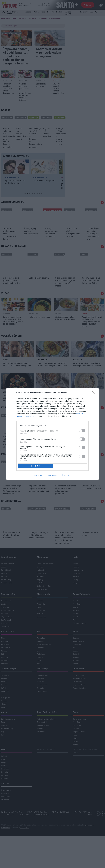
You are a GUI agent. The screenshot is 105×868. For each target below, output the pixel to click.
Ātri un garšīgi (68, 13)
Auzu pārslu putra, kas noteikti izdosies (85, 409)
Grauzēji (4, 737)
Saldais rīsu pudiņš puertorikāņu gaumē (20, 146)
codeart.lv (25, 840)
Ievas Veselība (8, 606)
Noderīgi (76, 579)
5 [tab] (35, 205)
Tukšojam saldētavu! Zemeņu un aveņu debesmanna (8, 100)
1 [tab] (26, 205)
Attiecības (77, 616)
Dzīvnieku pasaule (8, 731)
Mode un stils (78, 582)
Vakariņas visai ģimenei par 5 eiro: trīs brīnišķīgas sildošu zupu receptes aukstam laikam (92, 334)
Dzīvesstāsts (78, 694)
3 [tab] (30, 205)
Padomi (60, 12)
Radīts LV (5, 787)
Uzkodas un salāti (12, 13)
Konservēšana (86, 12)
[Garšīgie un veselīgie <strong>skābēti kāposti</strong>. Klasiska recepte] (39, 530)
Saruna (75, 576)
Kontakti (24, 827)
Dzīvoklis (5, 768)
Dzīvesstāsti (6, 660)
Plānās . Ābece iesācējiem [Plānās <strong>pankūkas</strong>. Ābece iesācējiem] (73, 448)
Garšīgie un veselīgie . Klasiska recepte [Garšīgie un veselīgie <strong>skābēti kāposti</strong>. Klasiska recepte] (38, 547)
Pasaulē (76, 626)
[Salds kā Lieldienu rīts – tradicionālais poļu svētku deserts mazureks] (7, 132)
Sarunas (76, 650)
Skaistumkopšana (79, 731)
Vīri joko (76, 672)
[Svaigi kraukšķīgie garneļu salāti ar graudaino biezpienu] (13, 275)
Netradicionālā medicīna (46, 731)
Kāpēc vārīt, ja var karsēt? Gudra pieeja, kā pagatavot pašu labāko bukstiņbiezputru (52, 410)
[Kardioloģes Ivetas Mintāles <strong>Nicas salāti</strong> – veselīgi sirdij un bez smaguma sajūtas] (94, 434)
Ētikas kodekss (42, 827)
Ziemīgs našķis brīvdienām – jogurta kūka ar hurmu (60, 148)
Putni (3, 734)
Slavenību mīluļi (7, 740)
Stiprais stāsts (7, 629)
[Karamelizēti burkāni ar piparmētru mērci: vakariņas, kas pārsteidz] (66, 483)
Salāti (84, 266)
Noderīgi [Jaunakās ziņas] (32, 19)
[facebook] (98, 826)
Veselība (76, 588)
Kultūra (4, 690)
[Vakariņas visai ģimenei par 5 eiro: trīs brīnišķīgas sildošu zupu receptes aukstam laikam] (92, 316)
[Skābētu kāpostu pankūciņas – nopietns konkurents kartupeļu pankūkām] (17, 393)
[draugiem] (102, 826)
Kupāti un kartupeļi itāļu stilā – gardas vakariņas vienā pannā (39, 500)
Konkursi (5, 719)
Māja (63, 190)
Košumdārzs (42, 582)
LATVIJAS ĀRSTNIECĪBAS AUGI (86, 763)
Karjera (76, 619)
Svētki (4, 700)
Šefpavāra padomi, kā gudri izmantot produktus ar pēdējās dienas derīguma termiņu (17, 62)
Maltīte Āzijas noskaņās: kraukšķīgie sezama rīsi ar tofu (93, 246)
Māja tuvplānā (42, 703)
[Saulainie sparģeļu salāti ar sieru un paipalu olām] (58, 86)
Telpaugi (40, 592)
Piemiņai (5, 669)
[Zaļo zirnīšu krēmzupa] (42, 86)
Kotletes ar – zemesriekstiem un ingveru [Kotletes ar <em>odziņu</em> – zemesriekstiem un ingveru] (49, 56)
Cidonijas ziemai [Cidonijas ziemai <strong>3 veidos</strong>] (90, 546)
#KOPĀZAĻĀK (42, 601)
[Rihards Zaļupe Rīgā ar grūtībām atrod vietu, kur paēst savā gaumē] (17, 361)
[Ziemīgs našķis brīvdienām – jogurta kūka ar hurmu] (60, 132)
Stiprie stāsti (42, 734)
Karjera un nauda (79, 744)
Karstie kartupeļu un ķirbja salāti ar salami (91, 499)
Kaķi (3, 747)
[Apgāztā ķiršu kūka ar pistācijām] (47, 132)
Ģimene (40, 669)
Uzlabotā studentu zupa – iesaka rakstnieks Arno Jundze (10, 246)
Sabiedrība (5, 687)
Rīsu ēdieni (21, 130)
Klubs (76, 643)
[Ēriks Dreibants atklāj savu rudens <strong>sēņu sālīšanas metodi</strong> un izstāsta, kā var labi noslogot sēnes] (66, 530)
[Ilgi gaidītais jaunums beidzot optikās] (16, 179)
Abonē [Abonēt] (88, 5)
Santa (76, 724)
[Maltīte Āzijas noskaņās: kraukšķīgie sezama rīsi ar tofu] (94, 228)
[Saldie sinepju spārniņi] (39, 275)
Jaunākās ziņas (9, 681)
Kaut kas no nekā (53, 222)
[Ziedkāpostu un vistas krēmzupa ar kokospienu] (66, 316)
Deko (4, 761)
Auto (75, 660)
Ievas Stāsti (79, 681)
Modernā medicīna (8, 622)
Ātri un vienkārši (13, 214)
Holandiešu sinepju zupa (39, 329)
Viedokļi (76, 613)
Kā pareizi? (8, 419)
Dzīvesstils (77, 656)
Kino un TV (5, 703)
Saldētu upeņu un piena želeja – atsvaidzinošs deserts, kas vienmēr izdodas (25, 104)
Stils (3, 666)
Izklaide (4, 694)
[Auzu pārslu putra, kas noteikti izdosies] (88, 393)
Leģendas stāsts (79, 697)
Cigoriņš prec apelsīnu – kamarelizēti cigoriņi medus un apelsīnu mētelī (65, 294)
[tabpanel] (16, 187)
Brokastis (91, 222)
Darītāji (4, 778)
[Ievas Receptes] (10, 5)
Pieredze (76, 629)
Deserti (50, 12)
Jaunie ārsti (6, 638)
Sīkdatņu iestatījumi (12, 824)
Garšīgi (75, 592)
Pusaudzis (41, 616)
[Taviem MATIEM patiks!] (44, 179)
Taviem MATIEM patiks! (44, 193)
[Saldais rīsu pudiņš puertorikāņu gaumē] (20, 132)
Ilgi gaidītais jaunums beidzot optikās (15, 194)
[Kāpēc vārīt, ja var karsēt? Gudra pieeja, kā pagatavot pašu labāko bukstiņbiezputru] (52, 393)
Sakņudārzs (41, 585)
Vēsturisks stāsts (79, 690)
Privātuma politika (37, 824)
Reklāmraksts (12, 190)
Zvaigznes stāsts (79, 687)
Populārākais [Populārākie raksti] (55, 19)
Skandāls (5, 672)
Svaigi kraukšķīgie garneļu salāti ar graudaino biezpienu (12, 292)
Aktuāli (4, 716)
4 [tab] (33, 205)
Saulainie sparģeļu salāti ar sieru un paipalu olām (58, 100)
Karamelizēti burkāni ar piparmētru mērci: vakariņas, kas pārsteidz (66, 502)
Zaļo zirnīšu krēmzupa (41, 97)
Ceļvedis (40, 700)
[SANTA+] (67, 5)
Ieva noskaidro (7, 613)
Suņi (3, 744)
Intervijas (5, 653)
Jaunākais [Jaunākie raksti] (42, 19)
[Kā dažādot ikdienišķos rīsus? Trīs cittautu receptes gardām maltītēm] (52, 361)
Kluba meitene (78, 653)
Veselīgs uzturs (43, 737)
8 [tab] (42, 205)
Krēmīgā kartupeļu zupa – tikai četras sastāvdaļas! (52, 244)
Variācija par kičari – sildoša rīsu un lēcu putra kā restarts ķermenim (87, 377)
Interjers (40, 694)
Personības (41, 650)
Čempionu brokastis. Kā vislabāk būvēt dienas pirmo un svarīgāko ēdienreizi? (10, 452)
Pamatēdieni (39, 12)
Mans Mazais (43, 606)
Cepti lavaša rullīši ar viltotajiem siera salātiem (73, 244)
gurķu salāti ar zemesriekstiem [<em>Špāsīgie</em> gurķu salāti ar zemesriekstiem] (31, 243)
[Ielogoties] (100, 5)
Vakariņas (34, 474)
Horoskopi (6, 19)
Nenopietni (5, 710)
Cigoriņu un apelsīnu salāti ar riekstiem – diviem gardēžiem (91, 292)
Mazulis (40, 626)
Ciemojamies (42, 697)
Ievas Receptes (9, 569)
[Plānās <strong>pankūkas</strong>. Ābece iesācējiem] (73, 434)
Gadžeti (76, 666)
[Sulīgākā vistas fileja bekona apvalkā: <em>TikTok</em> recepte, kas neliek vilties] (13, 483)
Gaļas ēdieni (8, 474)
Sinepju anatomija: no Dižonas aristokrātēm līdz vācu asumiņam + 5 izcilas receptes (13, 332)
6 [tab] (38, 205)
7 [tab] (40, 205)
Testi (14, 19)
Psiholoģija (77, 737)
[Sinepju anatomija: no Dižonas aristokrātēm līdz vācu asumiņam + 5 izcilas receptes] (13, 316)
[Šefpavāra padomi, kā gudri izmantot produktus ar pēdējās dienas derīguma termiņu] (17, 38)
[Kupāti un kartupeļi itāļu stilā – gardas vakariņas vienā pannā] (39, 483)
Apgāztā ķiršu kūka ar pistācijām (47, 144)
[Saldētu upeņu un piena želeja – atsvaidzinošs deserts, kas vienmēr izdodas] (25, 86)
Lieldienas (7, 130)
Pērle (75, 569)
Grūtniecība (41, 629)
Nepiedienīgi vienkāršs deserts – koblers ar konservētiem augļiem (33, 150)
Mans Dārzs (43, 569)
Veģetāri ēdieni (11, 348)
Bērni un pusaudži (80, 635)
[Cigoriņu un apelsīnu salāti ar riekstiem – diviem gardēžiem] (92, 275)
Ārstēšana (41, 744)
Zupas (28, 12)
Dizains (4, 697)
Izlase (75, 750)
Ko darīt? (5, 626)
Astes (4, 724)
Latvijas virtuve (37, 521)
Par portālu (81, 824)
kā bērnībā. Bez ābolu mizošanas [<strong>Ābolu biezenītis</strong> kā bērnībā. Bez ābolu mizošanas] (11, 547)
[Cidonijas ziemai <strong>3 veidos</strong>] (92, 530)
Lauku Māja (43, 681)
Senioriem (5, 635)
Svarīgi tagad (6, 632)
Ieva (39, 643)
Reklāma (10, 827)
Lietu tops (41, 595)
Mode (75, 747)
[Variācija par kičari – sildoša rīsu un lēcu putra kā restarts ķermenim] (88, 361)
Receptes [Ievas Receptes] (23, 19)
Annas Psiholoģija (82, 606)
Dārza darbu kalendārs (45, 576)
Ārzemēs (5, 676)
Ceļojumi (76, 595)
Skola (39, 619)
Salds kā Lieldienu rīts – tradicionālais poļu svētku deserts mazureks (7, 150)
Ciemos (40, 579)
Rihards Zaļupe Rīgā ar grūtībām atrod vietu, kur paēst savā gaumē (17, 376)
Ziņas (5, 372)
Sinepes (6, 325)
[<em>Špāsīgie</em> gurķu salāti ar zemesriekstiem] (32, 228)
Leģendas (76, 740)
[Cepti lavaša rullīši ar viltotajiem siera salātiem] (73, 228)
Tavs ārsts (5, 619)
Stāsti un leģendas (44, 656)
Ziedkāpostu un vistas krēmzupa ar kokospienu (66, 330)
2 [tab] (28, 205)
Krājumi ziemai (62, 521)
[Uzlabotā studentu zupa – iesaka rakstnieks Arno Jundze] (11, 228)
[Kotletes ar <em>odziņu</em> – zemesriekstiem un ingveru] (50, 38)
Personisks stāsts (79, 700)
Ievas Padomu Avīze (47, 724)
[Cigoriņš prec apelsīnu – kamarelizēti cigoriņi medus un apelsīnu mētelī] (66, 275)
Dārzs (39, 672)
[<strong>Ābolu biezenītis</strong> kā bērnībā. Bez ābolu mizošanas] (13, 530)
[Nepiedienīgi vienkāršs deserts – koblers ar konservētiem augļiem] (33, 132)
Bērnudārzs (41, 622)
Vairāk (102, 215)
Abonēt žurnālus (61, 824)
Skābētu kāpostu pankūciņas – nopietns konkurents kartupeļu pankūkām (16, 410)
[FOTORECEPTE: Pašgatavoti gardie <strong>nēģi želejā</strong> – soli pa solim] (53, 434)
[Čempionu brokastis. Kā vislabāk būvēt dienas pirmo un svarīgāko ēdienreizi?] (11, 434)
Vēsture (76, 669)
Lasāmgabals (6, 802)
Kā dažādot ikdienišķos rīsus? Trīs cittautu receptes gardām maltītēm (52, 377)
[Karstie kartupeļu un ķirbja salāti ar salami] (92, 483)
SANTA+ (5, 795)
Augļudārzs (41, 588)
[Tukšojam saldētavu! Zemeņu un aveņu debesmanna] (8, 86)
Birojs (3, 775)
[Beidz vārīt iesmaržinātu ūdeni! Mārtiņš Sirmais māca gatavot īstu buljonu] (32, 434)
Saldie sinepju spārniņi (39, 290)
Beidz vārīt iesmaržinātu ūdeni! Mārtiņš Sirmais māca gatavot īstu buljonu (30, 452)
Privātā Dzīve (8, 643)
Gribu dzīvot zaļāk (12, 33)
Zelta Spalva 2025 (46, 761)
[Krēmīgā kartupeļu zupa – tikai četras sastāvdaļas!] (53, 228)
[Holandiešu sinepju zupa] (39, 316)
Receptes (40, 33)
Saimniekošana (43, 687)
